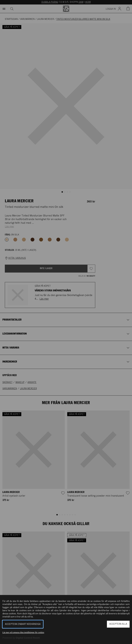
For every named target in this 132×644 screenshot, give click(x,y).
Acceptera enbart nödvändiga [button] (23, 624)
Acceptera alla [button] (118, 624)
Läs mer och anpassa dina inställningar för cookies (23, 632)
